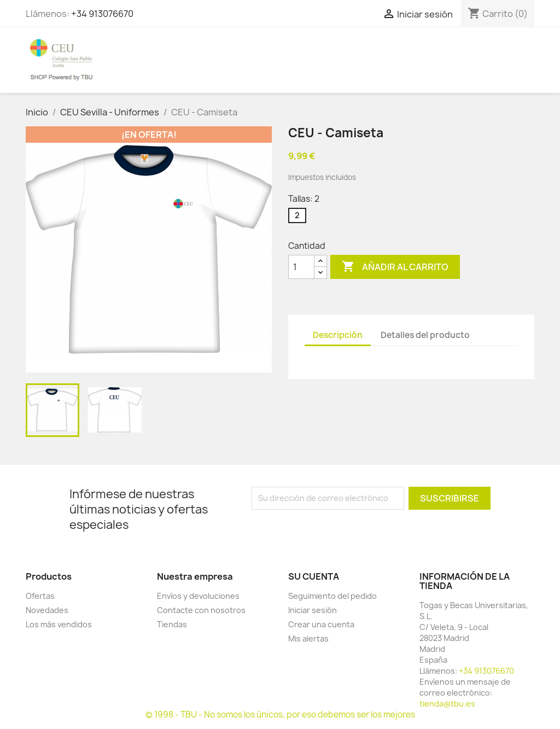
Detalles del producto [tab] (425, 335)
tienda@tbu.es (447, 704)
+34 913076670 (102, 14)
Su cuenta (314, 576)
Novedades (47, 610)
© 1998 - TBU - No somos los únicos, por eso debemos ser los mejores (280, 715)
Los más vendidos (59, 624)
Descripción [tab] (338, 335)
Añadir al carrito (395, 267)
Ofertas (40, 596)
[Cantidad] (301, 267)
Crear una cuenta (321, 624)
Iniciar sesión (313, 610)
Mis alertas (308, 638)
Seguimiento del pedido (332, 596)
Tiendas (172, 624)
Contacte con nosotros (201, 610)
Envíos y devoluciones (198, 596)
